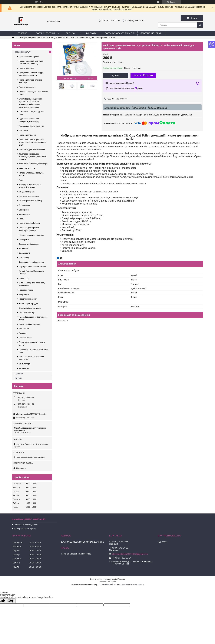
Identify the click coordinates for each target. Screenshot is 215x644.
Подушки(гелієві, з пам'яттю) (32, 126)
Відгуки (18, 378)
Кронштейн (24, 329)
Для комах (23, 130)
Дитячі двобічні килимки (29, 324)
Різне (21, 180)
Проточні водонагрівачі (29, 56)
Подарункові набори (28, 299)
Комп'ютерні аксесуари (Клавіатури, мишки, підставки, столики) (32, 157)
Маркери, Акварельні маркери (32, 267)
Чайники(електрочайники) (30, 201)
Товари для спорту (27, 87)
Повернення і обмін (151, 33)
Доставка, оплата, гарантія (120, 33)
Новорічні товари (26, 290)
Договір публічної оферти (25, 528)
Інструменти (24, 214)
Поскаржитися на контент (109, 584)
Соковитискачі (25, 338)
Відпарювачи (24, 205)
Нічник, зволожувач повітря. (31, 235)
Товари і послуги (45, 33)
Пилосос (23, 333)
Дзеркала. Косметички (29, 196)
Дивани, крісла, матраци (30, 308)
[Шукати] (200, 25)
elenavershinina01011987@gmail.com (32, 414)
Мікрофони (24, 210)
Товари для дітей (26, 68)
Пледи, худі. (24, 278)
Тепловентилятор (27, 312)
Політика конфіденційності (26, 525)
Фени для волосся (27, 168)
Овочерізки (24, 240)
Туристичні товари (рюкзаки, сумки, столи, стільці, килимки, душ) (32, 142)
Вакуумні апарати (27, 192)
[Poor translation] (11, 601)
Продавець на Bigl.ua (107, 582)
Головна (23, 33)
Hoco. (21, 219)
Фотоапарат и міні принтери (31, 262)
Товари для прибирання (29, 223)
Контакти (91, 33)
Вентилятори (24, 364)
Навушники (24, 294)
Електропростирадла (28, 304)
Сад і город (24, 258)
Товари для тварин (27, 135)
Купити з (143, 75)
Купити (116, 75)
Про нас (70, 33)
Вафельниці (24, 248)
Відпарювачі (24, 253)
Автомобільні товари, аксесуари (33, 164)
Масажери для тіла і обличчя (32, 149)
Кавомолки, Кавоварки (29, 244)
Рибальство (24, 368)
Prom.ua (121, 579)
